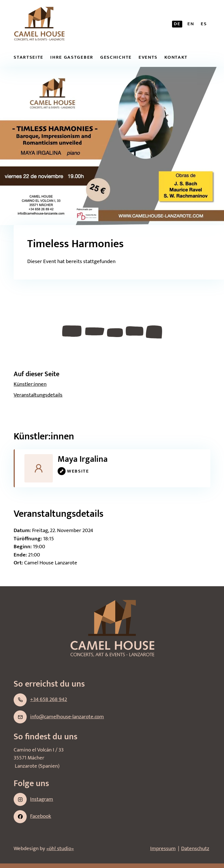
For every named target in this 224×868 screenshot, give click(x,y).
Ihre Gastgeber (72, 57)
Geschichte (116, 57)
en (191, 24)
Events (148, 57)
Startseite (29, 57)
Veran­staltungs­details (38, 395)
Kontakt (176, 57)
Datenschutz (195, 849)
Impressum (163, 849)
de (177, 24)
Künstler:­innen (30, 384)
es (204, 24)
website (73, 471)
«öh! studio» (60, 849)
